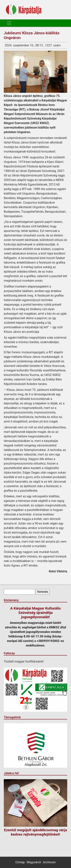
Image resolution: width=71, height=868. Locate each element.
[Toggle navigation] (9, 23)
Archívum (49, 862)
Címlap (20, 862)
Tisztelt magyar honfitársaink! (24, 661)
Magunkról (34, 862)
